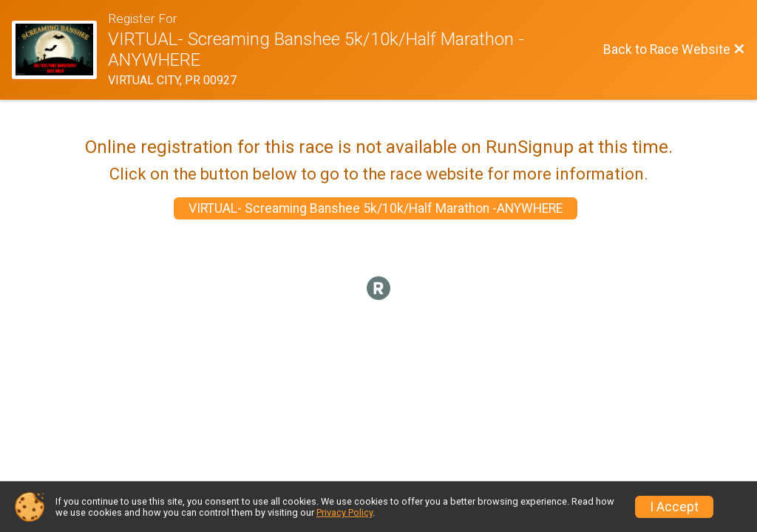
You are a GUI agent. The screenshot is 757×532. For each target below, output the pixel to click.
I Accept (674, 507)
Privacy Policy (344, 512)
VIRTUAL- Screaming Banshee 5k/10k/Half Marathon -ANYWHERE (376, 208)
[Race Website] (60, 50)
